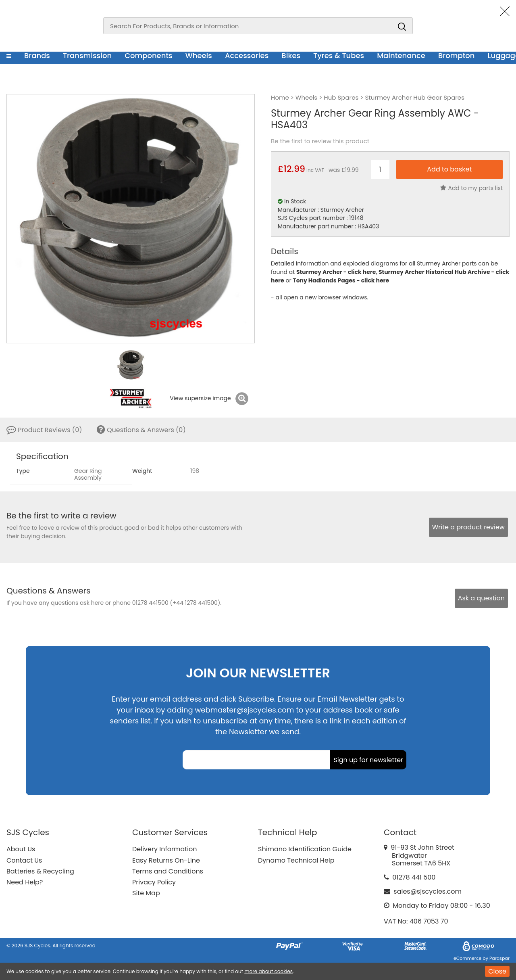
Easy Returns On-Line (166, 860)
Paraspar (499, 958)
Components (149, 55)
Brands (37, 55)
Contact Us (24, 860)
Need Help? (25, 882)
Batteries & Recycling (40, 871)
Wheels (199, 55)
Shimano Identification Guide (305, 849)
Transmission (87, 55)
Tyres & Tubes (339, 55)
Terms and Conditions (168, 871)
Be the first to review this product (320, 141)
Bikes (291, 55)
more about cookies (268, 971)
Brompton (457, 55)
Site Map (146, 893)
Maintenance (401, 55)
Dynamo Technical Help (296, 860)
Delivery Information (164, 849)
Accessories (247, 55)
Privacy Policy (154, 882)
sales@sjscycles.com (428, 891)
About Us (21, 849)
